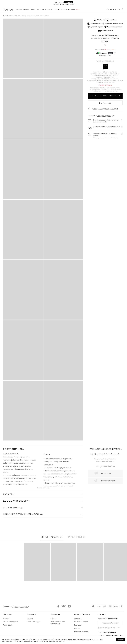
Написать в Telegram (110, 623)
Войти (113, 10)
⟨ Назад (6, 16)
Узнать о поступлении (105, 96)
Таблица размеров (105, 61)
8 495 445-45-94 (112, 618)
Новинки (19, 10)
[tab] (52, 538)
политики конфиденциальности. (52, 641)
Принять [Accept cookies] (121, 639)
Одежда (26, 10)
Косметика (49, 10)
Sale (78, 10)
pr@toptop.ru (117, 635)
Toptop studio (59, 10)
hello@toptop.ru (110, 632)
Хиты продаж (71, 10)
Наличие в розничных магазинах (105, 109)
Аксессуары (40, 10)
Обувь (32, 10)
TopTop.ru (8, 10)
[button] (43, 449)
